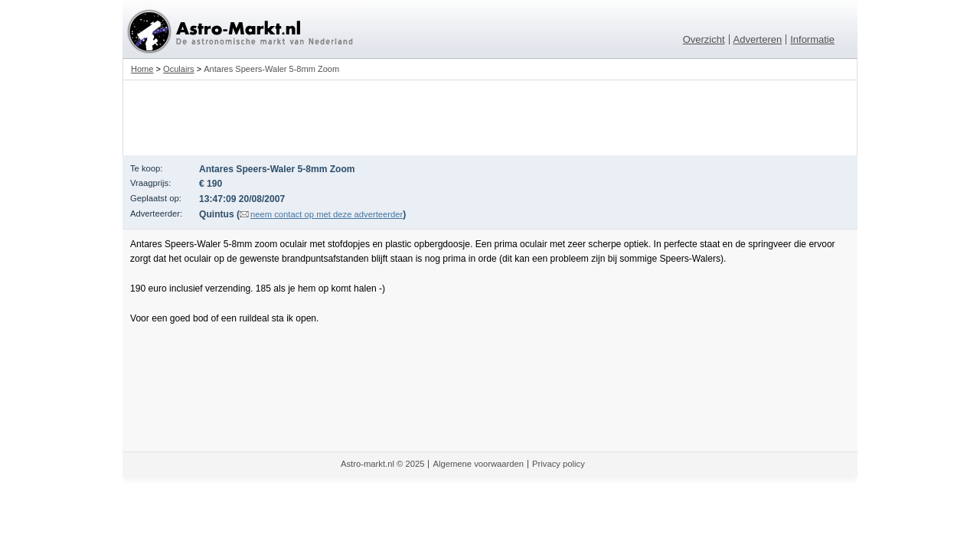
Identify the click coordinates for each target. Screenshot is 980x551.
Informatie (812, 39)
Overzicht (704, 39)
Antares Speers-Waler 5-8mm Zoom (271, 69)
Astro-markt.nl (367, 464)
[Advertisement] (490, 118)
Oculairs (179, 69)
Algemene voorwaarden (478, 464)
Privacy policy (559, 464)
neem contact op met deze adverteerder (327, 214)
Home (142, 69)
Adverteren (758, 39)
